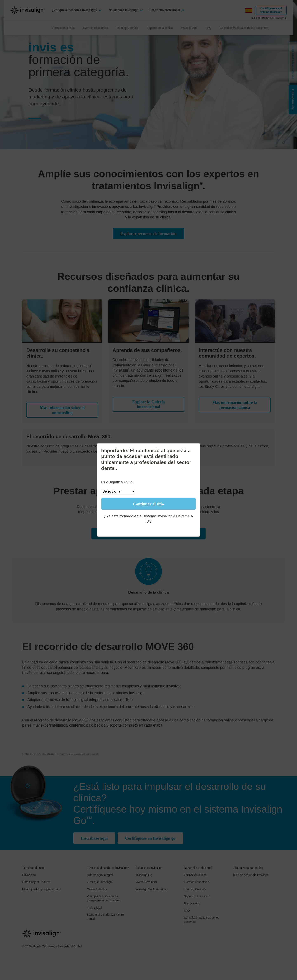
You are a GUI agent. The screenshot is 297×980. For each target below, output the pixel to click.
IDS (148, 521)
